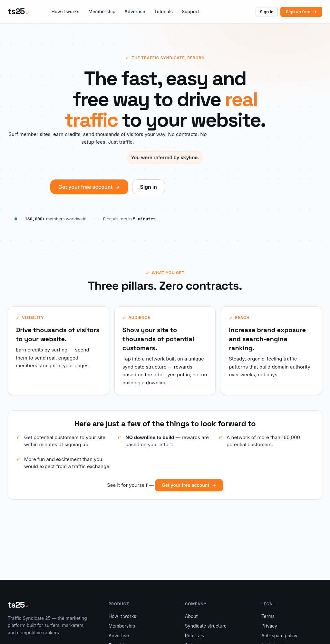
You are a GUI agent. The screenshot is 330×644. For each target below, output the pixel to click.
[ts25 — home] (19, 12)
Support (190, 11)
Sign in (267, 12)
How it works (65, 11)
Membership (102, 11)
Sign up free (301, 12)
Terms (268, 616)
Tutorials (163, 11)
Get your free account (89, 187)
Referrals (194, 635)
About (191, 616)
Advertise (135, 11)
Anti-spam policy (279, 635)
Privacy (269, 626)
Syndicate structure (206, 626)
